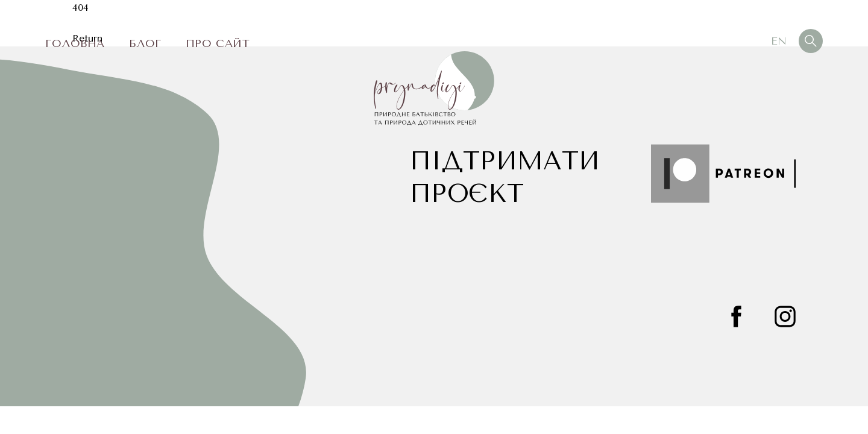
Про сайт (218, 43)
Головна (75, 43)
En (779, 41)
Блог (145, 43)
